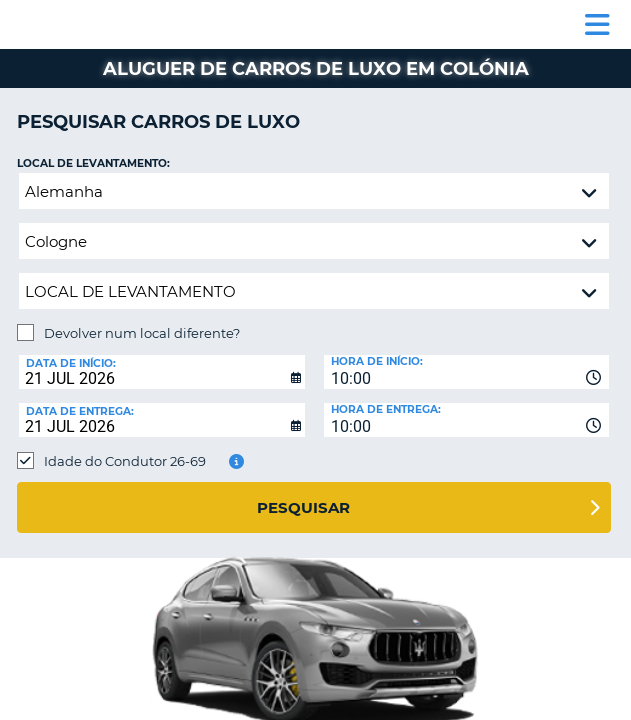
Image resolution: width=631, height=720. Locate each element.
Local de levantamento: (93, 163)
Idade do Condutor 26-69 (125, 461)
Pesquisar (303, 507)
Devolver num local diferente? (142, 333)
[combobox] (467, 372)
